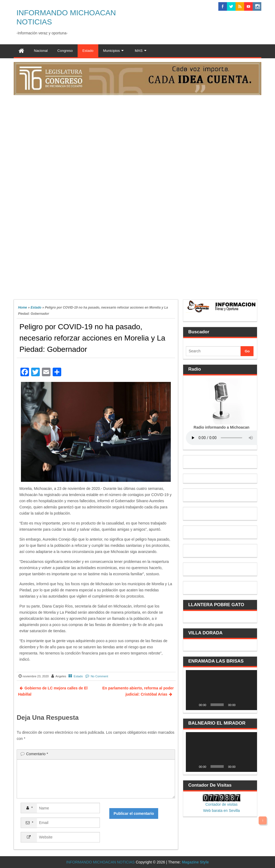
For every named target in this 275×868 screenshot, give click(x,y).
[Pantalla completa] (250, 705)
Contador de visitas (222, 804)
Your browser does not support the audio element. (226, 438)
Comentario (37, 754)
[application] (221, 690)
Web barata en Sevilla (221, 811)
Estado (36, 308)
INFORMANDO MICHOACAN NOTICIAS (100, 862)
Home (22, 308)
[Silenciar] (241, 705)
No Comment (99, 676)
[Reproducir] (193, 705)
